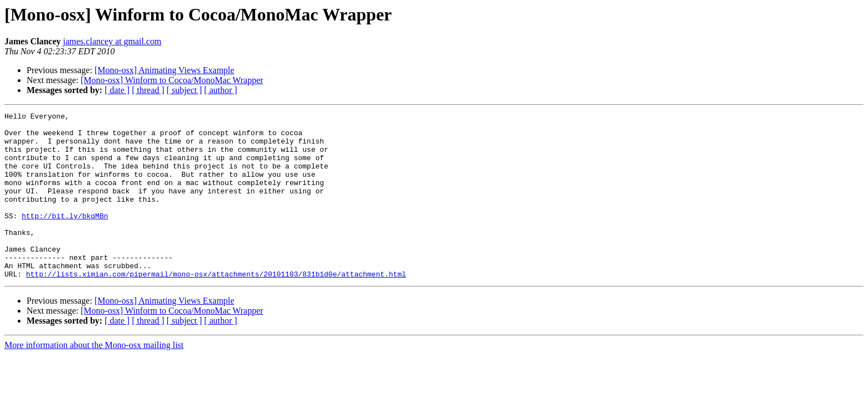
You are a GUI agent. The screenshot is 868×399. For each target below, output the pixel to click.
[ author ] (221, 90)
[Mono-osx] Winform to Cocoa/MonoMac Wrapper (172, 80)
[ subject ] (184, 90)
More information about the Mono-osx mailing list (94, 378)
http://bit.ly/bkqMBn (65, 237)
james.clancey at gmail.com (112, 41)
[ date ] (117, 90)
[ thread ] (148, 90)
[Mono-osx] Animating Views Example (165, 70)
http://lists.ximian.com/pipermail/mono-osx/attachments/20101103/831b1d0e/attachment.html (216, 307)
